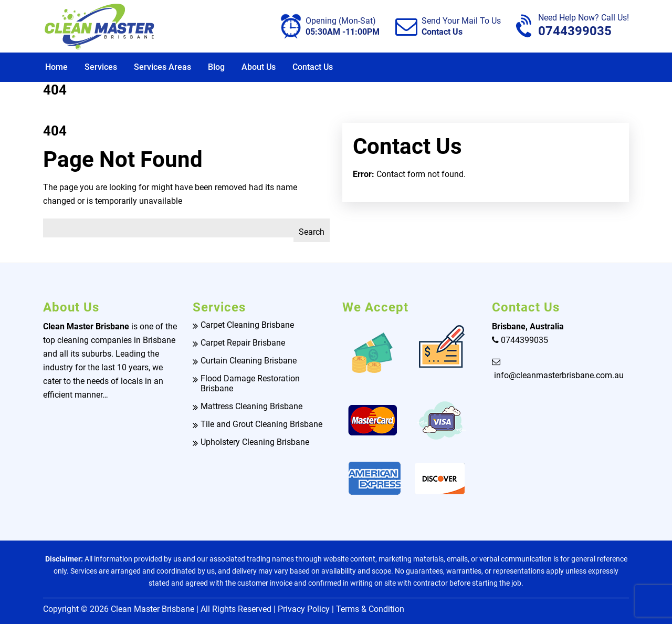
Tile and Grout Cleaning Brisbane (261, 424)
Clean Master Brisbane (153, 609)
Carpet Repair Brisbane (243, 343)
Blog (216, 67)
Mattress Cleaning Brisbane (251, 406)
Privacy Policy (304, 609)
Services (101, 67)
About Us (259, 67)
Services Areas (162, 67)
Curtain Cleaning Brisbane (249, 361)
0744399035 (584, 26)
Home (56, 67)
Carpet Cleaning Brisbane (247, 325)
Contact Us (313, 67)
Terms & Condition (370, 609)
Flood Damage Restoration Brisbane (250, 383)
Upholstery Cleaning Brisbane (255, 442)
